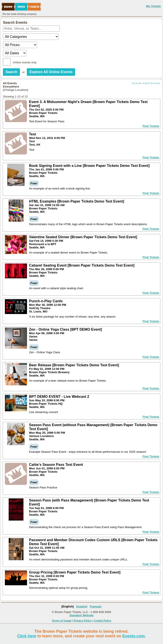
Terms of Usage (62, 621)
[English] (68, 606)
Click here (27, 636)
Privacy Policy (83, 621)
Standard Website (81, 615)
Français (96, 606)
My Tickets (153, 6)
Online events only (25, 62)
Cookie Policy (103, 621)
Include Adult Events (146, 83)
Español (82, 606)
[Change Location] (16, 90)
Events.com (134, 636)
